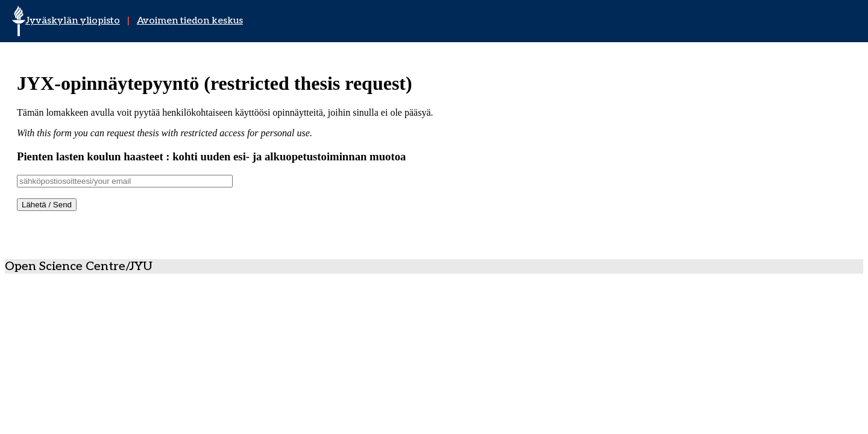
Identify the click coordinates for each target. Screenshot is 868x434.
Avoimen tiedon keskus (190, 21)
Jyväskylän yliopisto (73, 21)
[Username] (125, 181)
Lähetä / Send (47, 205)
